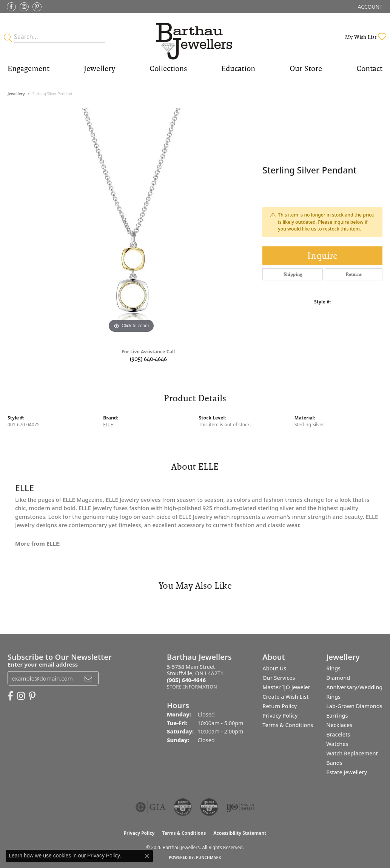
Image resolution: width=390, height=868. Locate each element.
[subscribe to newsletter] (88, 678)
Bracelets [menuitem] (338, 734)
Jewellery (99, 68)
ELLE (108, 425)
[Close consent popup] (147, 856)
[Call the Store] (186, 680)
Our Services (279, 678)
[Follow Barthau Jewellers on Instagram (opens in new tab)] (24, 7)
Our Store (306, 68)
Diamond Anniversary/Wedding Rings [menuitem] (354, 687)
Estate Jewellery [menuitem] (347, 772)
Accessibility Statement (240, 833)
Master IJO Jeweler (286, 687)
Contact (369, 68)
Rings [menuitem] (333, 668)
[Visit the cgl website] (209, 807)
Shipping (293, 274)
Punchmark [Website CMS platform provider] (209, 857)
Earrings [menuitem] (337, 716)
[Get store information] (192, 687)
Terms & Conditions (288, 725)
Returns (354, 274)
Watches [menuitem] (337, 744)
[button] (369, 7)
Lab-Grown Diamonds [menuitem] (354, 706)
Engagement (29, 68)
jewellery (16, 94)
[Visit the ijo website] (240, 807)
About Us (274, 668)
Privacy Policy (280, 716)
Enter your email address (43, 664)
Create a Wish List (285, 697)
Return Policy (280, 706)
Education (238, 68)
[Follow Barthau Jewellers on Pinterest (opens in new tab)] (37, 7)
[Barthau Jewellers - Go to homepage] (195, 37)
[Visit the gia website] (151, 807)
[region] (131, 221)
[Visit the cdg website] (183, 807)
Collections (168, 68)
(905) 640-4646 (148, 359)
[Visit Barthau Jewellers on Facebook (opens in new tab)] (11, 7)
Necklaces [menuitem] (339, 725)
